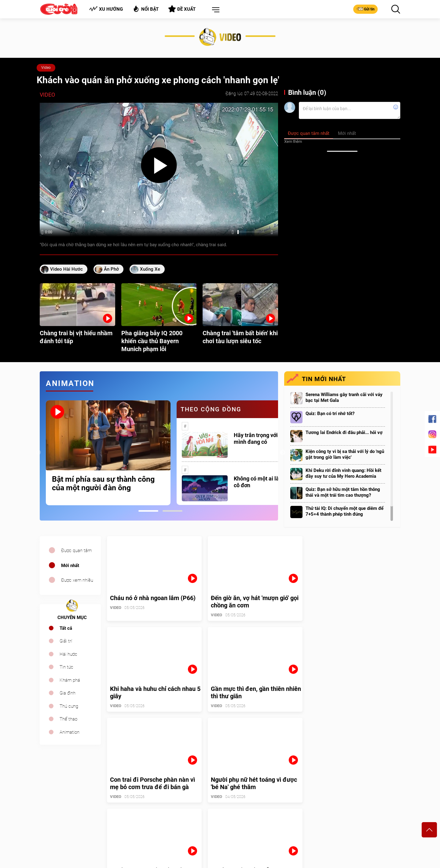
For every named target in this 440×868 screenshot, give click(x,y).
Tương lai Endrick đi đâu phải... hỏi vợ (344, 432)
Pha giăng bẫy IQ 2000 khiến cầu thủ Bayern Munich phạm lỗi (152, 341)
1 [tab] (148, 511)
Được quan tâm (76, 551)
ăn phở (111, 269)
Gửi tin (365, 9)
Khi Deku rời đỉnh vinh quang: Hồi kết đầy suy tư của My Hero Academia (343, 473)
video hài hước (66, 269)
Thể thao (68, 719)
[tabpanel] (108, 453)
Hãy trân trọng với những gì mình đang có (267, 438)
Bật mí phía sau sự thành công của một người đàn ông (103, 484)
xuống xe (150, 269)
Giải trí (66, 641)
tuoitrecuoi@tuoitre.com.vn (249, 823)
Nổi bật (146, 9)
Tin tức (66, 667)
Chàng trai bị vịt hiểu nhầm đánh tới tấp (76, 337)
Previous (38, 453)
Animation (70, 732)
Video (46, 68)
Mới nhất (70, 566)
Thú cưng (69, 706)
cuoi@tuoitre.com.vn (152, 823)
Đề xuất (182, 9)
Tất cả (66, 628)
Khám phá (70, 680)
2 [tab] (172, 511)
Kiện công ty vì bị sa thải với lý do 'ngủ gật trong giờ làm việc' (345, 454)
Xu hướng (106, 9)
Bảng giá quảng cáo (375, 793)
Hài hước (68, 654)
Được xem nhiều (77, 580)
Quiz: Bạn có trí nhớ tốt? (330, 414)
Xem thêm (293, 141)
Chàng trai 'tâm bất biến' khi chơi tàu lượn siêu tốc (240, 337)
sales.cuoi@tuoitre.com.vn (65, 831)
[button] (215, 10)
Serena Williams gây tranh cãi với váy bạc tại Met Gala (344, 397)
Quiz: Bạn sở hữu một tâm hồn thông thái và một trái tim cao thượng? (343, 492)
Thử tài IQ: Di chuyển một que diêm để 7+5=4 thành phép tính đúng (345, 511)
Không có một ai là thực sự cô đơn (266, 482)
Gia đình (68, 693)
